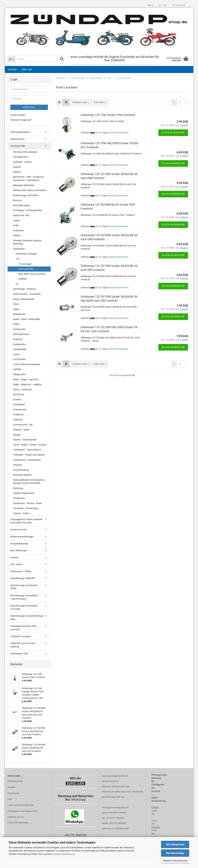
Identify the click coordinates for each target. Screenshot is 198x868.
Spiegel (17, 435)
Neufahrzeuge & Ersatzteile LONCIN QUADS (24, 597)
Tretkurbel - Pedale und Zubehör (29, 455)
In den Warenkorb (173, 133)
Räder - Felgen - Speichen (26, 379)
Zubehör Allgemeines (24, 493)
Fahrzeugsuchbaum (20, 132)
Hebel (16, 304)
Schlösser (18, 420)
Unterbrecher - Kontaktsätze (27, 460)
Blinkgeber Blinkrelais (24, 185)
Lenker (16, 354)
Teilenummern (18, 139)
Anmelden (29, 107)
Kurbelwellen (19, 344)
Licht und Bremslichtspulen (27, 364)
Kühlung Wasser (21, 334)
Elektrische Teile (21, 215)
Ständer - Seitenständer (25, 440)
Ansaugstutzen (21, 157)
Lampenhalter (20, 349)
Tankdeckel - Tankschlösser (27, 450)
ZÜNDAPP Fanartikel (21, 636)
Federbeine (19, 230)
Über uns (27, 70)
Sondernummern (19, 530)
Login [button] (163, 5)
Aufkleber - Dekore (22, 162)
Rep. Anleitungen (19, 550)
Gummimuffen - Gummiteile (27, 294)
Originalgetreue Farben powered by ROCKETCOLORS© (26, 521)
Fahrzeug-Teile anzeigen (25, 152)
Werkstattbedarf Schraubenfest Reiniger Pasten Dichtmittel (29, 482)
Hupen (16, 309)
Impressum (13, 793)
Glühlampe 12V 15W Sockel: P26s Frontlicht (108, 115)
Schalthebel (19, 404)
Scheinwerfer (20, 410)
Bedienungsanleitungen (22, 537)
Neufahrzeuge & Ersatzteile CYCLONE (24, 607)
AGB (10, 799)
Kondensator (19, 329)
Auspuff (17, 167)
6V (17, 284)
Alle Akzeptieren (175, 844)
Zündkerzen (19, 498)
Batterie (17, 172)
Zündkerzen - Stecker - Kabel (27, 503)
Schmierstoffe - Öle (23, 425)
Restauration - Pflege (21, 571)
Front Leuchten (26, 269)
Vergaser (18, 465)
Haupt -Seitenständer (24, 299)
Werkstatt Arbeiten (22, 475)
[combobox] (81, 102)
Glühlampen (19, 249)
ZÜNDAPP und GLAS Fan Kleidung (23, 645)
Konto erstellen (18, 115)
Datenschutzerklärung (63, 854)
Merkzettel (179, 5)
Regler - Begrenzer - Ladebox (27, 384)
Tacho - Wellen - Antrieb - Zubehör (30, 445)
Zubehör (15, 557)
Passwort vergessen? (21, 120)
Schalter (17, 400)
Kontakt (11, 787)
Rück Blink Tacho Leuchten (32, 274)
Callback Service (16, 817)
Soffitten (23, 279)
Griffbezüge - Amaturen (25, 289)
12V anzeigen (25, 264)
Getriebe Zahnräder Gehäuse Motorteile (27, 242)
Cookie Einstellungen (18, 823)
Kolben (16, 324)
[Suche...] (11, 59)
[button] (151, 5)
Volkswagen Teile (19, 654)
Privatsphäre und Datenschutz (23, 811)
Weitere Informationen (175, 861)
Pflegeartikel (19, 374)
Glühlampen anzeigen (26, 254)
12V (18, 259)
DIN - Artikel (16, 564)
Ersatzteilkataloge (19, 544)
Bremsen (18, 200)
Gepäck (17, 235)
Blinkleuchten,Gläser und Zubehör (30, 190)
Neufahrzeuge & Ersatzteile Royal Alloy (27, 618)
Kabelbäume (19, 314)
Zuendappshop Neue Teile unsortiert (23, 628)
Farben (16, 220)
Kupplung (18, 339)
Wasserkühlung (21, 470)
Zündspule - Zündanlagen (26, 508)
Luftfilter (17, 369)
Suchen (12, 70)
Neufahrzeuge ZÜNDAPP (23, 578)
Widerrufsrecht (15, 781)
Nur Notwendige (175, 853)
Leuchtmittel (19, 359)
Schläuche (18, 414)
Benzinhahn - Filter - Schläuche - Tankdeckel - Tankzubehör (29, 179)
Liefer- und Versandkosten (21, 805)
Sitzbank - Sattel (21, 430)
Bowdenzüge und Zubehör (26, 195)
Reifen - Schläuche (22, 390)
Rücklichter (19, 394)
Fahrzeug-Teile (18, 146)
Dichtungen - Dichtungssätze (27, 210)
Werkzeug (18, 488)
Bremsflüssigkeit (21, 205)
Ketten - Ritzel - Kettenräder (27, 319)
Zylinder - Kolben (21, 513)
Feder (16, 225)
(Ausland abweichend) (118, 133)
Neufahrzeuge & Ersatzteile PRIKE (24, 587)
